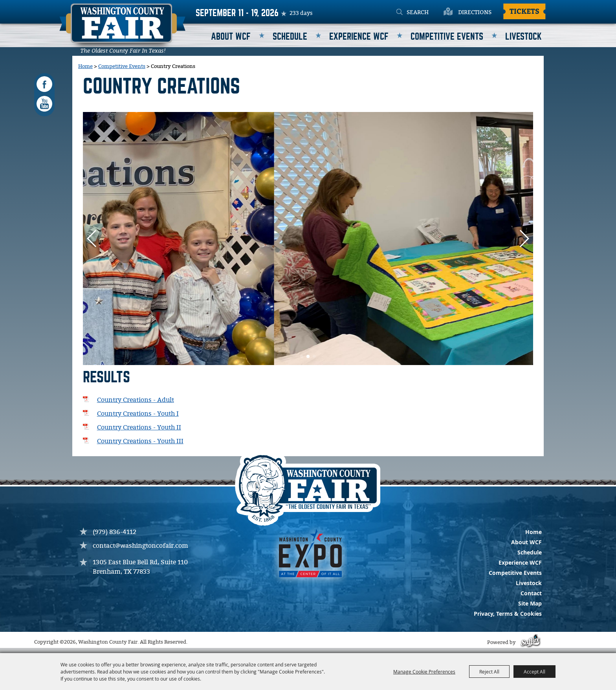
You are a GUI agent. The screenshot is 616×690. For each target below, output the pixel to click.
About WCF (231, 37)
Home (85, 66)
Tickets (524, 11)
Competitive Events (447, 37)
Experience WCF (359, 37)
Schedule (290, 37)
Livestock (523, 37)
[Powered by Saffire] (530, 643)
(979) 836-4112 (115, 532)
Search (399, 13)
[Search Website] (427, 13)
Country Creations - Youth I (138, 414)
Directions (475, 13)
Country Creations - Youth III (140, 441)
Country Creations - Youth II (139, 428)
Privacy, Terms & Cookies (508, 614)
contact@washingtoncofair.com (140, 546)
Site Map (530, 603)
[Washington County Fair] (122, 28)
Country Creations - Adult (136, 400)
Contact (531, 593)
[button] (524, 239)
